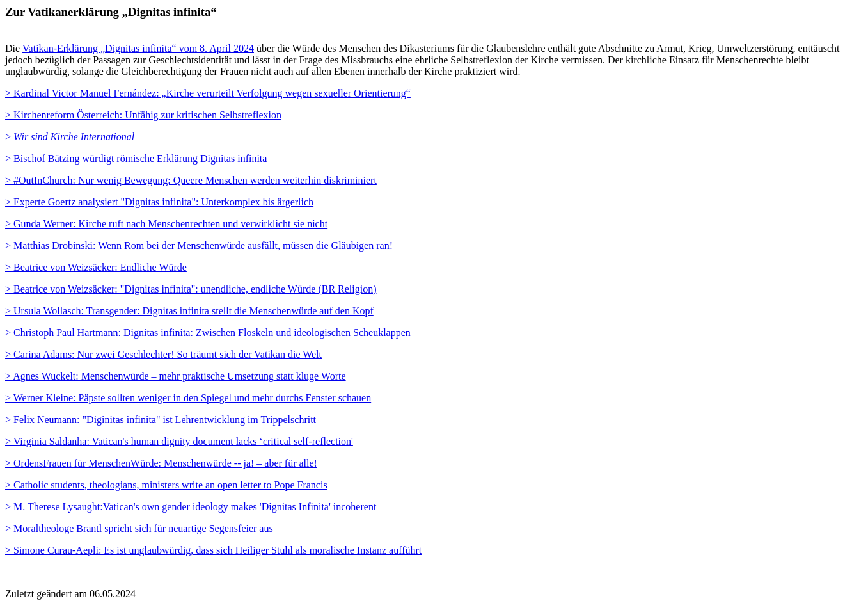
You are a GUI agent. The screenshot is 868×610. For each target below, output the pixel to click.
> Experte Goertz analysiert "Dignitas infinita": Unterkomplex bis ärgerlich (159, 202)
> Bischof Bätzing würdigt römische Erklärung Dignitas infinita (136, 158)
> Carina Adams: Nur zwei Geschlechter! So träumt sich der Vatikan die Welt (163, 354)
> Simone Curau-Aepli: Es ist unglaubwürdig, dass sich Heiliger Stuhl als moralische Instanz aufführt (213, 550)
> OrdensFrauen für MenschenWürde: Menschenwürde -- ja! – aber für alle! (161, 463)
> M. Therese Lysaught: (191, 507)
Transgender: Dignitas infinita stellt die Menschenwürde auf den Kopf (189, 311)
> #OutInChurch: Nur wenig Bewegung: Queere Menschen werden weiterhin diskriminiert (191, 180)
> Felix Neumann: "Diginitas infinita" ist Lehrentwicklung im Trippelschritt (161, 420)
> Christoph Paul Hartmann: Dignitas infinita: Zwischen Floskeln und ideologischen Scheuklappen (208, 333)
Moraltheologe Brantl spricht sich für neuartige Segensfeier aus (139, 528)
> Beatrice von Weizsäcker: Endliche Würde (96, 267)
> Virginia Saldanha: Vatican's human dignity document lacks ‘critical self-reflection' (179, 441)
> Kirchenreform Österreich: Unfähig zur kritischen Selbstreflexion (143, 115)
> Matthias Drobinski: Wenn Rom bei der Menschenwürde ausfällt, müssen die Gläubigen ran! (199, 245)
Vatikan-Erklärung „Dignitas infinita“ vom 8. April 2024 (138, 48)
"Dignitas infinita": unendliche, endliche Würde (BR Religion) (191, 289)
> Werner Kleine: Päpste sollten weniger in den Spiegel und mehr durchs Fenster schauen (188, 398)
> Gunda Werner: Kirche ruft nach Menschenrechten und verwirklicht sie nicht (166, 224)
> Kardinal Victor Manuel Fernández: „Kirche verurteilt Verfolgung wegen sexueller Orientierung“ (208, 93)
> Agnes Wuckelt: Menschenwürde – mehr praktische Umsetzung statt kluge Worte (176, 376)
